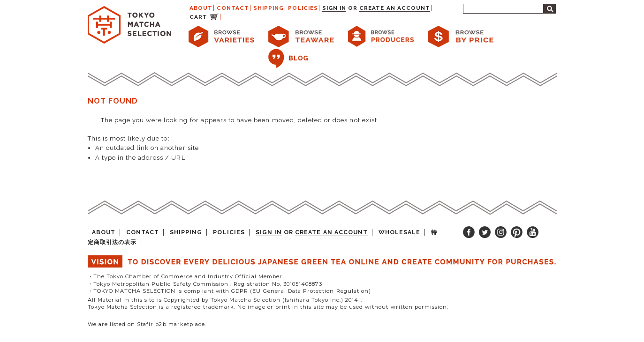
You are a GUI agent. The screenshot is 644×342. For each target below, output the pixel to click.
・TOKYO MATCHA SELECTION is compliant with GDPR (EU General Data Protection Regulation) (229, 291)
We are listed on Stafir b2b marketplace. (147, 324)
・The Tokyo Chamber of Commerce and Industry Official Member (185, 276)
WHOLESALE (399, 232)
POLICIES (303, 8)
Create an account (395, 8)
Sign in (334, 8)
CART (198, 17)
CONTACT (233, 8)
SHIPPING (269, 8)
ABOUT (201, 8)
